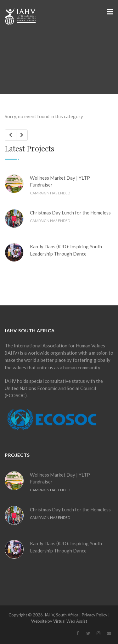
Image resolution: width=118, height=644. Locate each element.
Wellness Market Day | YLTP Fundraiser (60, 181)
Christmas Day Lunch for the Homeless (70, 213)
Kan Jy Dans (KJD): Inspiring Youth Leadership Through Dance (66, 250)
